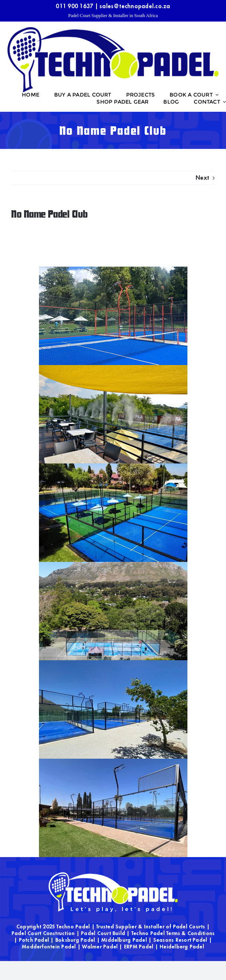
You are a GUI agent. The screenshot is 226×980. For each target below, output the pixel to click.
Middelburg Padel (124, 940)
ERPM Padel (139, 947)
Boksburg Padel (75, 940)
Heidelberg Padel (182, 947)
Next (202, 178)
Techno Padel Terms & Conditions (173, 933)
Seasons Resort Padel (180, 940)
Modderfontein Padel (49, 947)
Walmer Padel (100, 947)
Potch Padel (34, 940)
